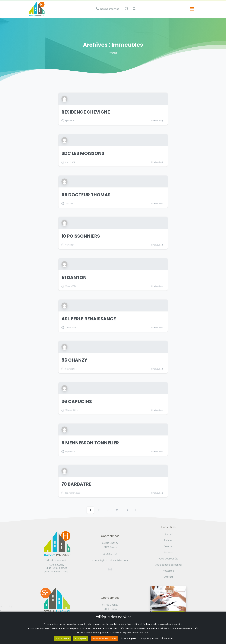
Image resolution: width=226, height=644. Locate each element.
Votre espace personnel (168, 565)
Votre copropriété (168, 559)
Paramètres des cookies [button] (104, 638)
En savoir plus (128, 638)
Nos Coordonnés (110, 9)
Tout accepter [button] (63, 638)
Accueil (113, 53)
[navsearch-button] (133, 9)
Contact (168, 577)
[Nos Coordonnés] (98, 9)
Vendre (168, 546)
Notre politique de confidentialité (155, 638)
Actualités (168, 571)
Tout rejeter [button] (80, 638)
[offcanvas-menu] (192, 9)
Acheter (168, 552)
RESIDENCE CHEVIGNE (86, 112)
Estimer (168, 540)
